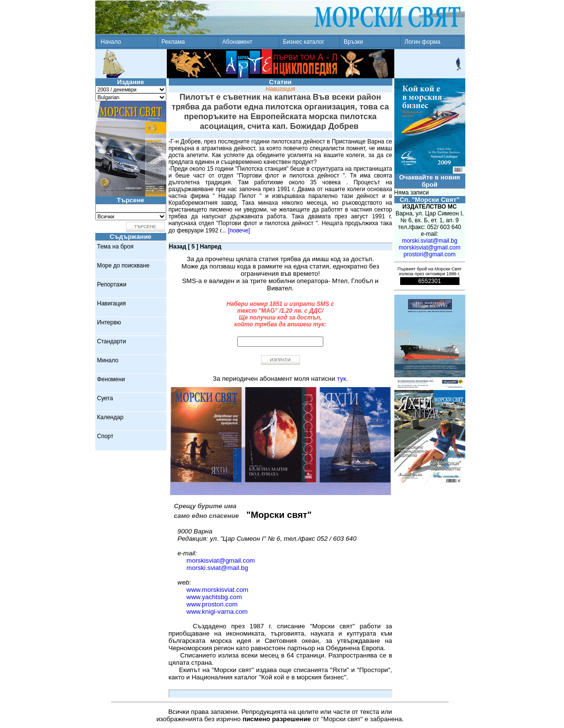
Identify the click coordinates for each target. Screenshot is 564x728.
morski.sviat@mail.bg (218, 568)
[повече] (239, 231)
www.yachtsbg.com (214, 597)
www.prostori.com (212, 604)
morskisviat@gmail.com (221, 560)
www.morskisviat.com (218, 590)
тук (342, 379)
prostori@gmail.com (430, 254)
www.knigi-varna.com (217, 612)
